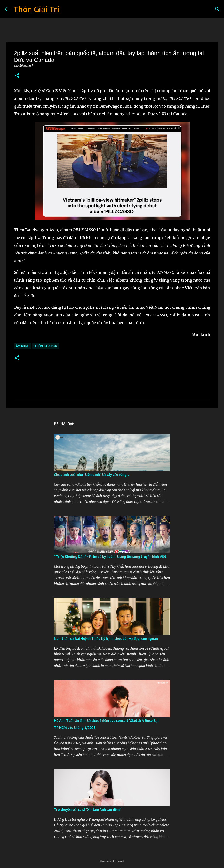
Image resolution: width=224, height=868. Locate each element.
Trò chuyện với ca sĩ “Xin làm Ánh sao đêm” (88, 810)
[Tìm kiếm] (217, 9)
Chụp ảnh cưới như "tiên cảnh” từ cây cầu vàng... (91, 475)
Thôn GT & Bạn (46, 346)
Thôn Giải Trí (36, 9)
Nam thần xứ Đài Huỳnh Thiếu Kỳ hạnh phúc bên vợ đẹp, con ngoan (106, 639)
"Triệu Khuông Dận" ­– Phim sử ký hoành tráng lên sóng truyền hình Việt (110, 557)
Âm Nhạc (22, 346)
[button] (17, 76)
